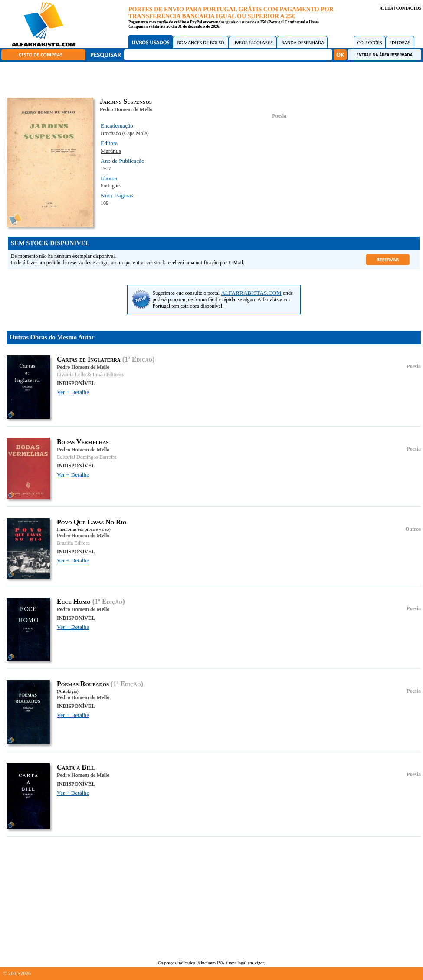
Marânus (111, 151)
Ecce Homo (74, 601)
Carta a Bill (76, 767)
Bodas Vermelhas (83, 442)
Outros (413, 529)
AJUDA (386, 8)
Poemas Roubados (83, 684)
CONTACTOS (409, 8)
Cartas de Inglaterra (89, 359)
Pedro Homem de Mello (126, 109)
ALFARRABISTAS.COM (251, 293)
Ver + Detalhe (73, 392)
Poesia (279, 116)
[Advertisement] (214, 78)
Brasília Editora (73, 543)
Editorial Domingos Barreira (87, 457)
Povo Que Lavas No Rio (92, 522)
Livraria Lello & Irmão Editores (90, 375)
